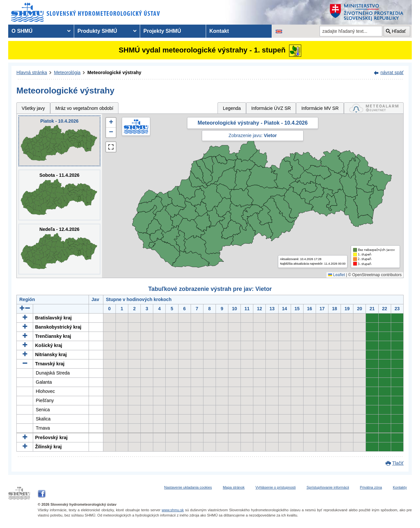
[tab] (374, 108)
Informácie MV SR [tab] (320, 108)
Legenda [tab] (232, 108)
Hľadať (399, 31)
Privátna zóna (371, 487)
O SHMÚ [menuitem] (22, 31)
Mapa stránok (234, 487)
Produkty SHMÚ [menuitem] (97, 31)
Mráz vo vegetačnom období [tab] (84, 108)
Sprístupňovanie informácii (328, 487)
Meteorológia (67, 72)
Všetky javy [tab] (33, 108)
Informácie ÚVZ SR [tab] (271, 108)
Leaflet (336, 275)
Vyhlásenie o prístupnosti (276, 487)
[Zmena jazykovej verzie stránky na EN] (279, 31)
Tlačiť (398, 463)
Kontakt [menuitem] (219, 31)
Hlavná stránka (32, 72)
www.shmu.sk (173, 510)
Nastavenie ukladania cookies (188, 487)
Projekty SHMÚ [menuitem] (162, 31)
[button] (111, 123)
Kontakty (400, 487)
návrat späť (392, 72)
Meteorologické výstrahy (114, 72)
